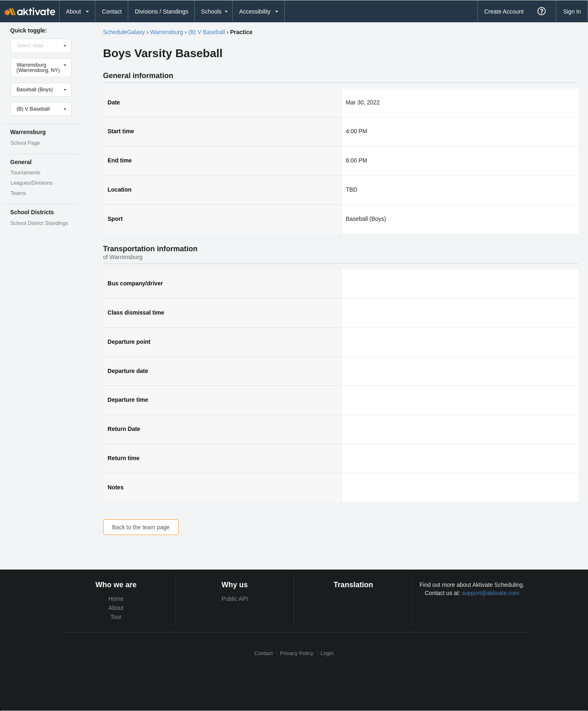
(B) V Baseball (206, 32)
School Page (25, 143)
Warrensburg (166, 32)
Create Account (504, 12)
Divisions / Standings (161, 12)
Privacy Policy (297, 653)
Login (327, 653)
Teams (18, 193)
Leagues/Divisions (32, 183)
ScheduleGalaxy (124, 32)
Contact (112, 12)
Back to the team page (141, 527)
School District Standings (39, 223)
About (116, 608)
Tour (116, 617)
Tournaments (26, 173)
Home (116, 599)
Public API (235, 599)
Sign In (572, 12)
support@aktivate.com (491, 593)
